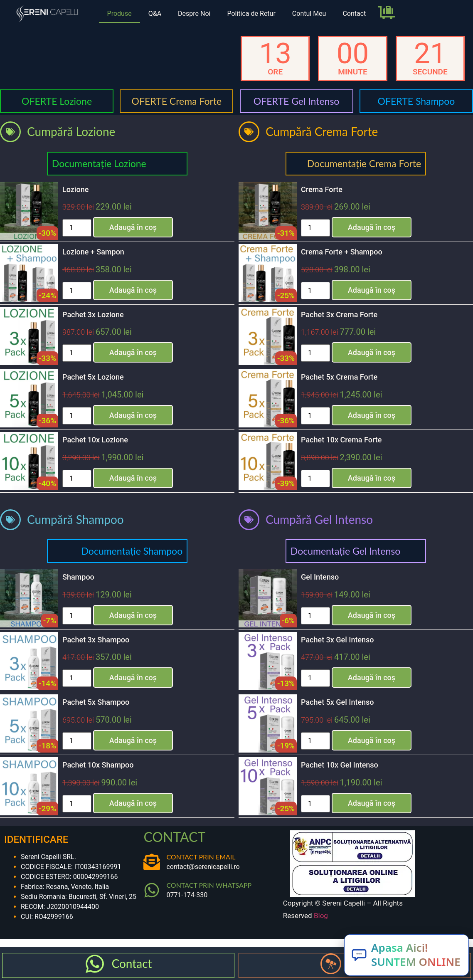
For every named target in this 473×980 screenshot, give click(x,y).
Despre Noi (194, 14)
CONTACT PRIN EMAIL (201, 857)
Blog (321, 916)
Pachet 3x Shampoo (96, 640)
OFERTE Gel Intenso (297, 101)
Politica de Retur (251, 14)
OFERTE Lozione (57, 101)
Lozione (75, 189)
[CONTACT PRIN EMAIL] (152, 862)
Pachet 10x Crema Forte (341, 440)
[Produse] (331, 964)
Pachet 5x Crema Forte (339, 377)
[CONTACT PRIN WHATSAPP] (152, 890)
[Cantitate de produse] (77, 228)
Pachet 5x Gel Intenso (338, 702)
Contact (354, 14)
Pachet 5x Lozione (93, 377)
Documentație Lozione (99, 163)
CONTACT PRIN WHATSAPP (209, 885)
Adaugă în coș (133, 227)
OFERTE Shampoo (416, 101)
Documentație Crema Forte (364, 163)
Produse (119, 14)
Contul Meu (309, 14)
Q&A (155, 14)
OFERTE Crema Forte (177, 101)
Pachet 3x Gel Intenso (338, 640)
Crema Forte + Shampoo (342, 252)
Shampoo (78, 577)
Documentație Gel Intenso (345, 551)
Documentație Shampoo (132, 551)
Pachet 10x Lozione (95, 440)
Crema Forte (322, 189)
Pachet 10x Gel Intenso (340, 765)
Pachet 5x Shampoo (96, 702)
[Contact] (95, 964)
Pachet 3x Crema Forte (339, 315)
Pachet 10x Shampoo (98, 765)
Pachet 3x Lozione (93, 315)
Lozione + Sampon (93, 252)
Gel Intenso (320, 577)
